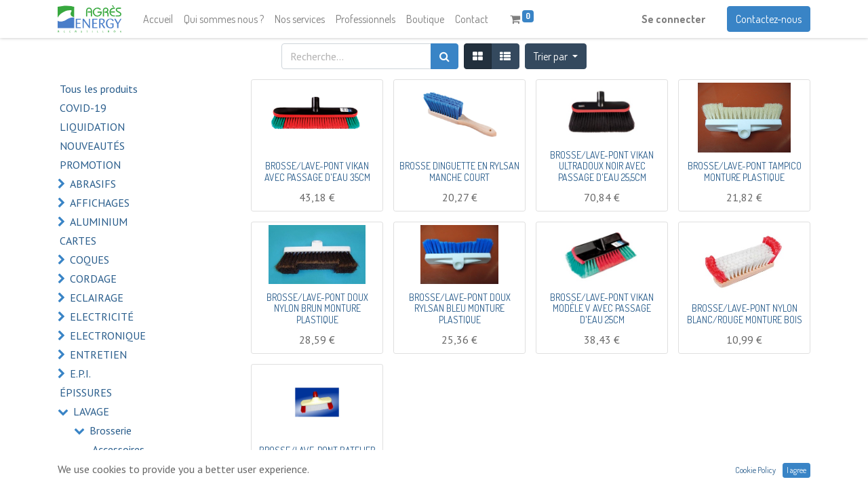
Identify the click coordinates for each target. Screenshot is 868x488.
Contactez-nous (769, 19)
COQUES (90, 260)
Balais (106, 468)
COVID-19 (83, 108)
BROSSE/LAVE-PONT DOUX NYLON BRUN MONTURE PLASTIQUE (317, 309)
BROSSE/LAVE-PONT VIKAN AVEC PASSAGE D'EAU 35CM (317, 171)
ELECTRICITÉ (102, 317)
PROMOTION (90, 165)
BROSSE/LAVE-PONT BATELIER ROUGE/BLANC (317, 456)
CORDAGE (93, 279)
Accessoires (118, 449)
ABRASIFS (93, 184)
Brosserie (111, 430)
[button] (556, 56)
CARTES (78, 241)
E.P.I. (80, 373)
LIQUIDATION (92, 127)
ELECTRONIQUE (108, 335)
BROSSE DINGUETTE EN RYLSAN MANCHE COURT (459, 171)
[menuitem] (158, 19)
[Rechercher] (445, 56)
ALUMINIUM (99, 222)
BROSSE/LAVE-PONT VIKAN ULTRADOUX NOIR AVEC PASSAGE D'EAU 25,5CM (602, 166)
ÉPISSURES (86, 392)
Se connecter (673, 19)
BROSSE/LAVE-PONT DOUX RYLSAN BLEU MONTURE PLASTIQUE (460, 309)
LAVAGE (91, 411)
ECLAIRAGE (97, 298)
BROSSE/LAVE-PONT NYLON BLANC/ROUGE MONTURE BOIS (745, 314)
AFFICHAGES (100, 203)
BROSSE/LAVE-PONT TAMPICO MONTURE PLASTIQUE (745, 171)
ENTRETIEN (98, 354)
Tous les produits (99, 89)
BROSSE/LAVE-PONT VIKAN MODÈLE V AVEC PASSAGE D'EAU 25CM (602, 309)
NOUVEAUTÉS (92, 146)
